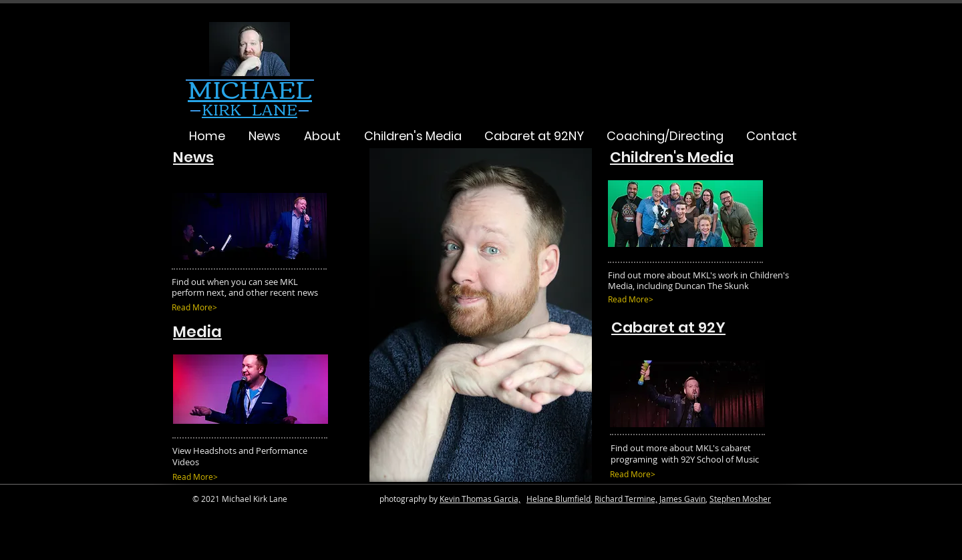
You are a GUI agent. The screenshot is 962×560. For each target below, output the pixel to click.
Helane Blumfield (558, 499)
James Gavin (682, 499)
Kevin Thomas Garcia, (480, 499)
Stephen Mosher (740, 499)
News (193, 157)
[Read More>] (227, 307)
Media (197, 332)
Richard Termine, (626, 499)
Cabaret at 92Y (668, 327)
